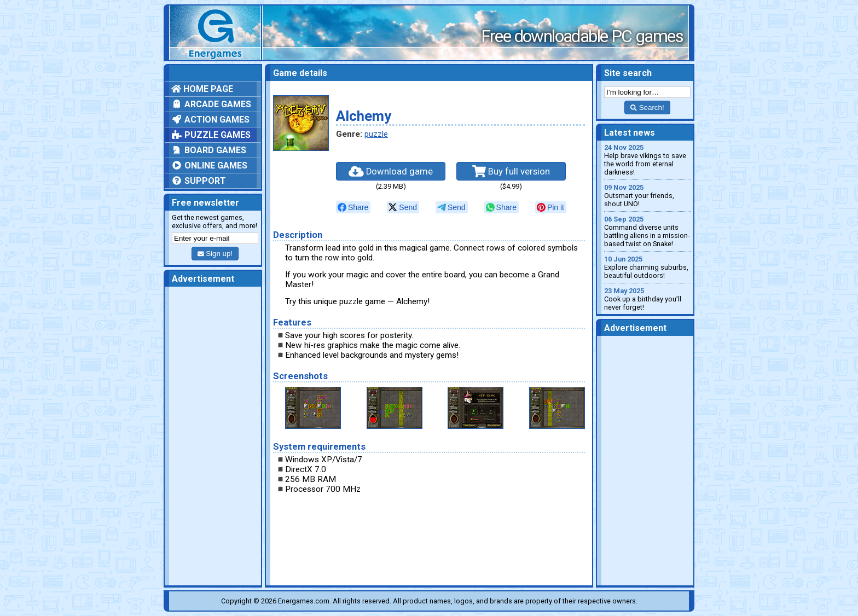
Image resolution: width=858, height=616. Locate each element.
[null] (353, 207)
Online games (209, 165)
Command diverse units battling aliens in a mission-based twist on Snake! (647, 231)
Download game (391, 171)
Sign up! (215, 254)
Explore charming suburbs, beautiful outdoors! (647, 267)
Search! (647, 107)
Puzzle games (211, 135)
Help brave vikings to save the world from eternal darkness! (647, 160)
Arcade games (211, 104)
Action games (210, 120)
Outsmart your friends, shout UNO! (647, 196)
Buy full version (511, 171)
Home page (202, 89)
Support (199, 181)
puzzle (376, 134)
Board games (209, 150)
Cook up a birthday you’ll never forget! (647, 299)
